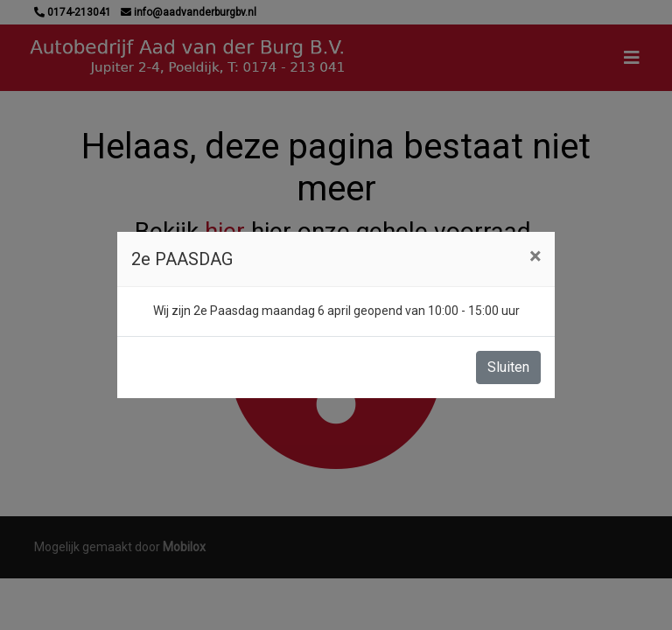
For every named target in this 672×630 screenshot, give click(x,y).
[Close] (535, 256)
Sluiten (508, 367)
